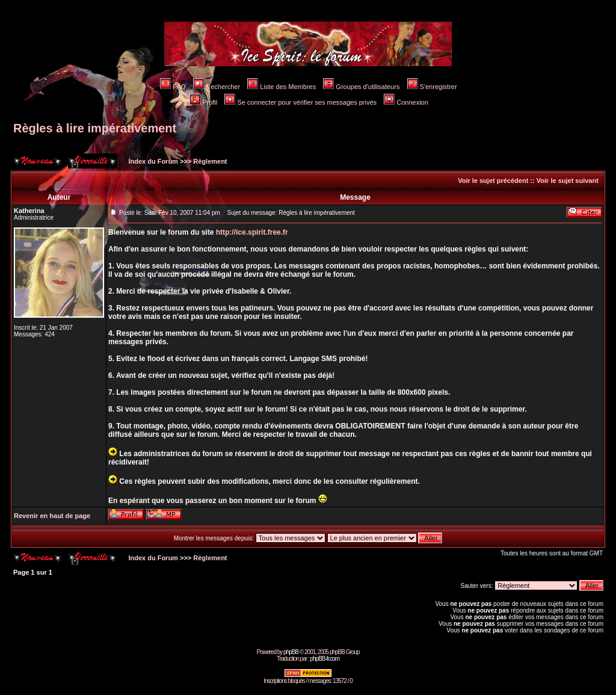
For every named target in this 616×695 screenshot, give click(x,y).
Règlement (210, 161)
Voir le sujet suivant (568, 181)
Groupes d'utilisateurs (361, 87)
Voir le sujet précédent (493, 181)
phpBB (291, 652)
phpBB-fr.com (325, 659)
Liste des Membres (282, 87)
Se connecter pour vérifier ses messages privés (300, 102)
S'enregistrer (432, 87)
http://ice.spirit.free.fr (252, 232)
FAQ (173, 87)
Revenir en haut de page (52, 516)
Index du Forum (152, 161)
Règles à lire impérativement (95, 128)
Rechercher (217, 87)
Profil (203, 102)
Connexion (406, 102)
